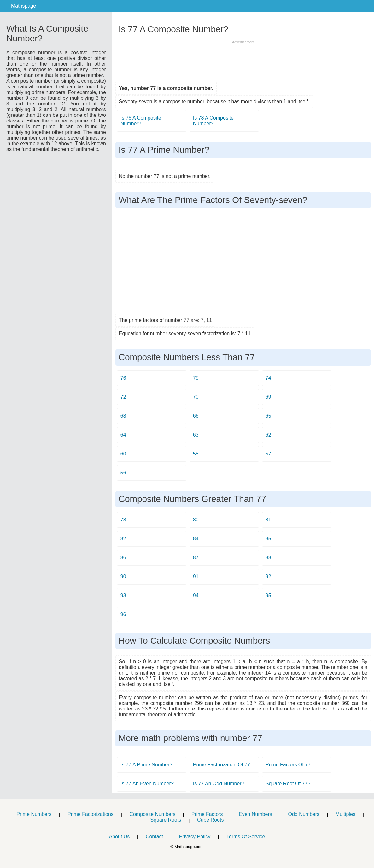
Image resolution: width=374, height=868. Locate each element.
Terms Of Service (246, 837)
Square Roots (166, 820)
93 (123, 595)
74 (268, 378)
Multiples (345, 814)
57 (268, 454)
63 (196, 435)
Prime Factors (207, 814)
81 (268, 520)
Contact (154, 837)
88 (268, 558)
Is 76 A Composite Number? (141, 121)
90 (123, 577)
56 (123, 473)
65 (268, 416)
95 (268, 595)
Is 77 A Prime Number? (146, 765)
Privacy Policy (195, 837)
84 (196, 539)
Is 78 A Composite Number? (213, 121)
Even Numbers (255, 814)
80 (196, 520)
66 (196, 416)
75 (196, 378)
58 (196, 454)
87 (196, 558)
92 (268, 577)
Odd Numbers (304, 814)
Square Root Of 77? (288, 784)
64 (123, 435)
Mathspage (23, 6)
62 (268, 435)
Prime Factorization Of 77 (222, 765)
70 (196, 397)
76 (123, 378)
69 (268, 397)
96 (123, 614)
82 (123, 539)
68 (123, 416)
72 (123, 397)
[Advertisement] (243, 59)
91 (196, 577)
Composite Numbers (152, 814)
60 (123, 454)
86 (123, 558)
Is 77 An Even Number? (147, 784)
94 (196, 595)
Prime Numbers (34, 814)
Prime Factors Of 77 (288, 765)
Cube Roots (210, 820)
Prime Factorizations (91, 814)
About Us (119, 837)
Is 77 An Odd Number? (219, 784)
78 (123, 520)
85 (268, 539)
